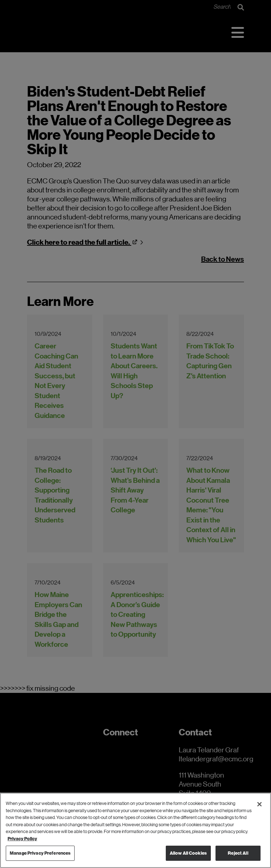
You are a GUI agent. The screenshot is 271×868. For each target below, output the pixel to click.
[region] (135, 830)
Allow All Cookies (188, 853)
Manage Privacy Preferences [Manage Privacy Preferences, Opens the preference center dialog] (40, 853)
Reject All (238, 853)
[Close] (259, 804)
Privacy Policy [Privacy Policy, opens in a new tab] (22, 839)
